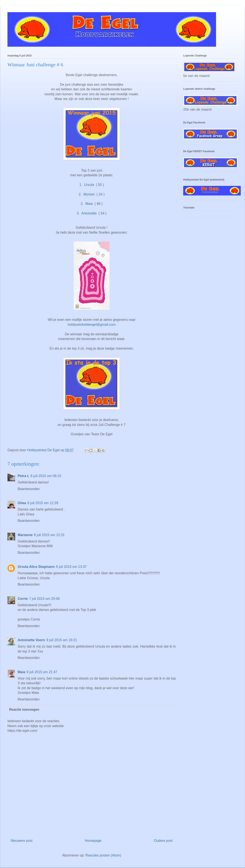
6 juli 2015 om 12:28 (43, 503)
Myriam (89, 194)
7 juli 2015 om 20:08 (44, 599)
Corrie (23, 599)
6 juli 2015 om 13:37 (71, 567)
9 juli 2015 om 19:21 (62, 640)
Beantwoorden (29, 489)
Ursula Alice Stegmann (36, 567)
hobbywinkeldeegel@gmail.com (92, 325)
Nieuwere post (22, 841)
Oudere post (163, 841)
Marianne (25, 535)
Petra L (23, 476)
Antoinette (89, 213)
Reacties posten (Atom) (103, 855)
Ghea (22, 503)
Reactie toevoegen (24, 710)
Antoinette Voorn (31, 640)
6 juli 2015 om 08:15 (46, 476)
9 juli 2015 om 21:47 (42, 672)
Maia (89, 204)
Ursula (89, 185)
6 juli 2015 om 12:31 (49, 535)
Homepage (93, 841)
